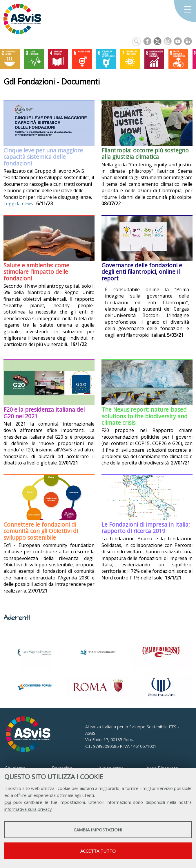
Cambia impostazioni (98, 830)
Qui (8, 802)
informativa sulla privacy (28, 809)
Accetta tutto (98, 851)
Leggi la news (18, 204)
